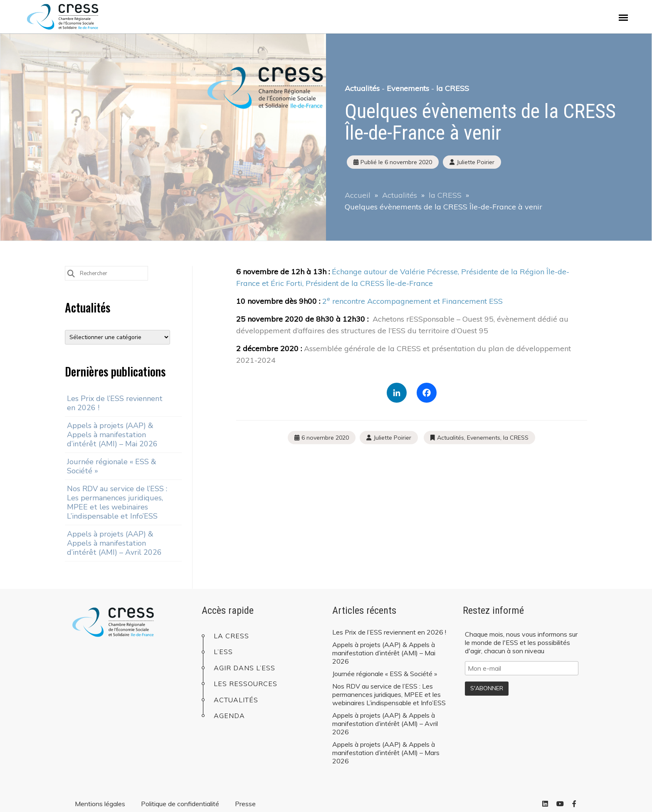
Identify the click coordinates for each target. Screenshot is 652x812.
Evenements (408, 88)
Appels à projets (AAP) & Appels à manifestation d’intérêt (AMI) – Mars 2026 (386, 753)
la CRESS (453, 88)
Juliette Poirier (392, 438)
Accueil (358, 195)
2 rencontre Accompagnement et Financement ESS (412, 301)
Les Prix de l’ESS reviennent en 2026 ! (115, 403)
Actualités (362, 88)
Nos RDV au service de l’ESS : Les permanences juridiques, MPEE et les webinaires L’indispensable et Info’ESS (117, 502)
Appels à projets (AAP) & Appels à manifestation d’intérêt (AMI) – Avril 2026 (114, 543)
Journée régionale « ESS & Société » (112, 466)
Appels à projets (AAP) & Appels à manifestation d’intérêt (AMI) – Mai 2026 (112, 435)
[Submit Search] (71, 273)
